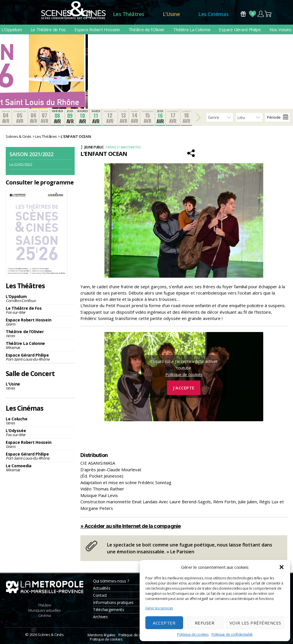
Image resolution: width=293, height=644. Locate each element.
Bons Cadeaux (243, 14)
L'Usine (40, 386)
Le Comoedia (40, 468)
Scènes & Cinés (51, 635)
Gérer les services (159, 608)
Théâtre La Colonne (192, 29)
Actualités (102, 588)
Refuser (205, 623)
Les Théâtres (129, 14)
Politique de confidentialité (232, 634)
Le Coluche (40, 421)
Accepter (164, 623)
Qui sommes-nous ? (111, 581)
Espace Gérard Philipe (240, 29)
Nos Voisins (281, 29)
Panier (268, 14)
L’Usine (171, 14)
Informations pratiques (113, 602)
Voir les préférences (255, 623)
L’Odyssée (40, 433)
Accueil (89, 14)
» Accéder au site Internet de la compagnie (131, 526)
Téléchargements (109, 610)
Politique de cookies (193, 634)
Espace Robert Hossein (97, 29)
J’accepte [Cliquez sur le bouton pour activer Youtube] (184, 388)
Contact (100, 595)
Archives (100, 617)
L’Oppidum (12, 29)
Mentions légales (102, 635)
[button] (282, 567)
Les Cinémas (213, 14)
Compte (261, 14)
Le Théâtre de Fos (48, 29)
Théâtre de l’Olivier (147, 29)
